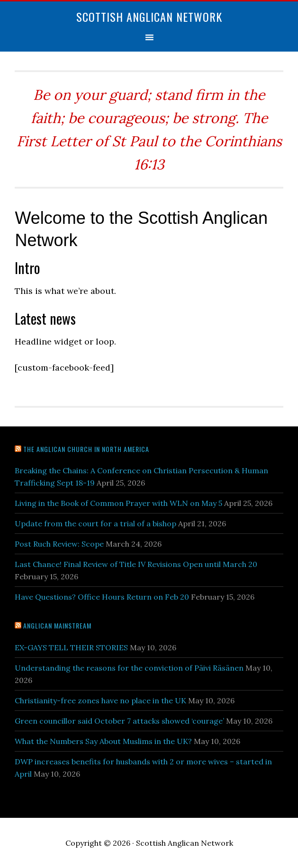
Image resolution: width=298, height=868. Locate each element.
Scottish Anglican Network (149, 17)
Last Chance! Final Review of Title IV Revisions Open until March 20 (136, 564)
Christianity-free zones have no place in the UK (100, 700)
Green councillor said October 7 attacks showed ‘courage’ (119, 721)
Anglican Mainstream (57, 625)
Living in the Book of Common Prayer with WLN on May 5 (118, 503)
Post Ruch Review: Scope (59, 544)
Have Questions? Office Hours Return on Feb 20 (102, 597)
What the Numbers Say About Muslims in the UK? (103, 741)
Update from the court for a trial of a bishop (95, 523)
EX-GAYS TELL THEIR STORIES (71, 647)
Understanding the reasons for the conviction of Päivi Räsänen (129, 668)
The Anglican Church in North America (86, 449)
